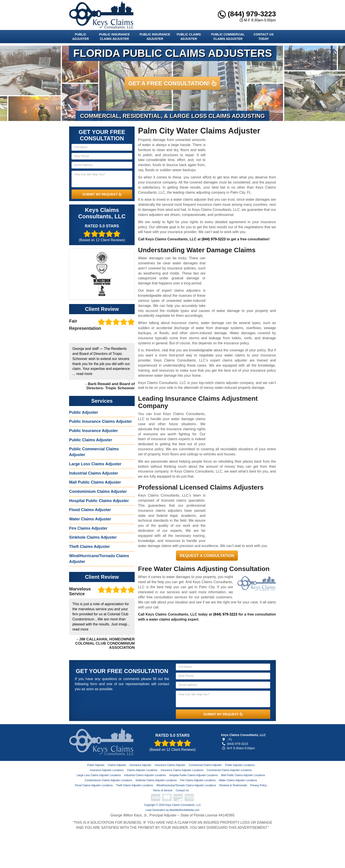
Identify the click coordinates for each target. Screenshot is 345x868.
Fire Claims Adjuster (88, 528)
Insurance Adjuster (140, 765)
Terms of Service (163, 790)
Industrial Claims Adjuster (94, 473)
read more (84, 374)
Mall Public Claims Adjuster (95, 482)
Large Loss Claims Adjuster (95, 464)
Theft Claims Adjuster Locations (135, 785)
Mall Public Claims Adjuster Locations (243, 775)
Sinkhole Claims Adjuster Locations (156, 780)
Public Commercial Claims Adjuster (228, 37)
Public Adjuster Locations (240, 765)
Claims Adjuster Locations (142, 770)
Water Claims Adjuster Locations (238, 780)
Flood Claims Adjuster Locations (94, 785)
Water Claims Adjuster (90, 519)
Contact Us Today (264, 37)
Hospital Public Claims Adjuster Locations (194, 775)
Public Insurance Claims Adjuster (114, 37)
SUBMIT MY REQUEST (102, 194)
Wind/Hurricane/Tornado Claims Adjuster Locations (186, 785)
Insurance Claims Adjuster (170, 765)
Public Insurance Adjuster (155, 37)
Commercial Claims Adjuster (205, 765)
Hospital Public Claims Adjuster (99, 501)
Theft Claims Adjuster (89, 547)
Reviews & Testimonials (233, 785)
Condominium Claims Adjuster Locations (108, 780)
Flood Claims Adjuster (90, 510)
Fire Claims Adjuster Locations (198, 780)
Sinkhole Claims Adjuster (93, 537)
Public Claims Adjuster (189, 37)
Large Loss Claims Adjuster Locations (99, 775)
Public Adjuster (80, 37)
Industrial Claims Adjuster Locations (145, 775)
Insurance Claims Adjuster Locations (182, 770)
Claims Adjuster (117, 765)
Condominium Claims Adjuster (98, 491)
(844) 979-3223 (247, 14)
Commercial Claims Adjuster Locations (229, 770)
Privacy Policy (259, 785)
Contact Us (182, 790)
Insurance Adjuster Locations (107, 770)
